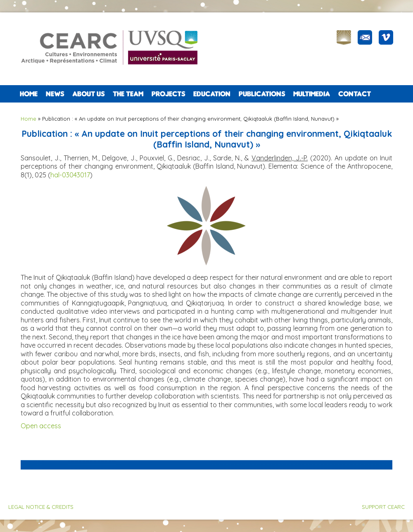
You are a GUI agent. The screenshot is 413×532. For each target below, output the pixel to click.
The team (128, 94)
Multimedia (312, 94)
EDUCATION (212, 94)
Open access (41, 426)
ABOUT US (88, 94)
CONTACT (355, 94)
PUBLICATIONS (262, 94)
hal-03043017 (70, 175)
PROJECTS (168, 94)
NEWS (55, 94)
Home (29, 94)
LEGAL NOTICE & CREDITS (41, 507)
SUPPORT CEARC (383, 507)
